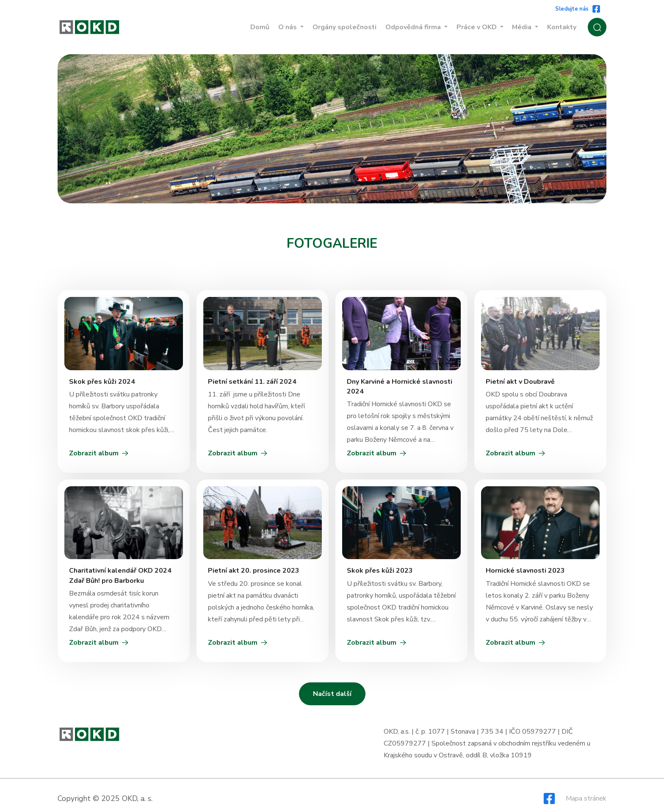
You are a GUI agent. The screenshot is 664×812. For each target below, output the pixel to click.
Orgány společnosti (344, 27)
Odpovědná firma (414, 27)
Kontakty (562, 27)
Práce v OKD (477, 27)
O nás (288, 27)
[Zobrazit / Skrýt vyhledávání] (597, 27)
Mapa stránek (586, 798)
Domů (260, 27)
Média (523, 27)
